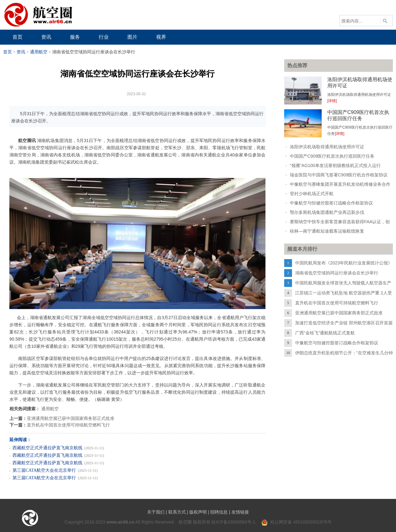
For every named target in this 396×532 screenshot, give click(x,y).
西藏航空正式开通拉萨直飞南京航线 (47, 448)
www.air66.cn (120, 522)
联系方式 (177, 512)
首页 (7, 52)
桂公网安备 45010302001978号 (297, 522)
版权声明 (198, 512)
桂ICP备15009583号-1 (233, 522)
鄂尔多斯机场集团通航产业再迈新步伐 (327, 212)
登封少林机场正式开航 (312, 194)
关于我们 (156, 512)
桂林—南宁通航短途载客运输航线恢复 (327, 231)
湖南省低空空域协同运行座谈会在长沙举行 (337, 273)
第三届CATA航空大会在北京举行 (44, 470)
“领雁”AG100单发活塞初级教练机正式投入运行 (335, 165)
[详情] (332, 101)
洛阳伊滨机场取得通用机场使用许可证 (327, 147)
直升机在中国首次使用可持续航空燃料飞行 (68, 425)
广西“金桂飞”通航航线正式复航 (325, 333)
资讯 (21, 52)
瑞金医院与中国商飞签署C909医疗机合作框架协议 (339, 175)
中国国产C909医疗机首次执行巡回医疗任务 (332, 156)
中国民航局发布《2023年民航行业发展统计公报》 (344, 263)
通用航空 (39, 52)
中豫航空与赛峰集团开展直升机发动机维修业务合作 (340, 184)
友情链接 (240, 512)
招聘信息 (219, 512)
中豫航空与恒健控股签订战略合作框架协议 (331, 203)
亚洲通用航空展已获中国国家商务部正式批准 (71, 418)
